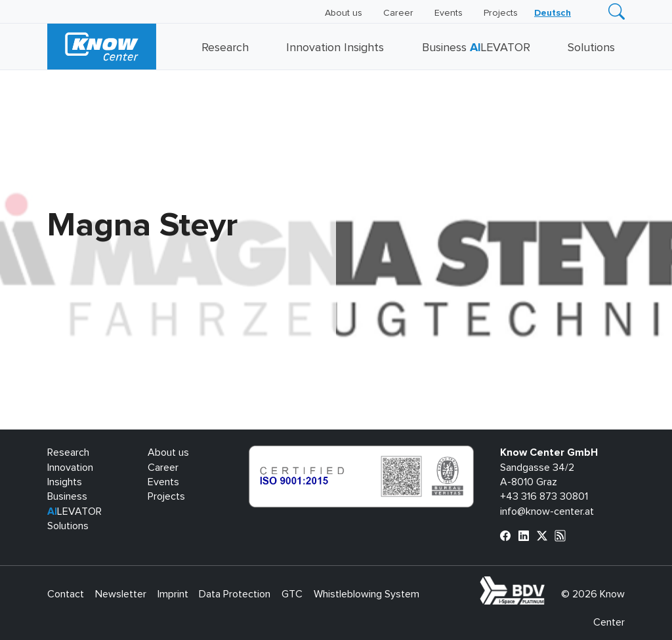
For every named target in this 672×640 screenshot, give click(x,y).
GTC (292, 594)
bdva (547, 584)
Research (225, 48)
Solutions (591, 48)
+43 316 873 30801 (544, 496)
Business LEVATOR (476, 48)
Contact (66, 594)
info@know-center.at (547, 511)
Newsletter (121, 594)
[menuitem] (553, 13)
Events (449, 13)
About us (344, 13)
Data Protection (235, 594)
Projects (501, 13)
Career (398, 13)
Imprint (173, 594)
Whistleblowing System (367, 594)
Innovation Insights (335, 48)
